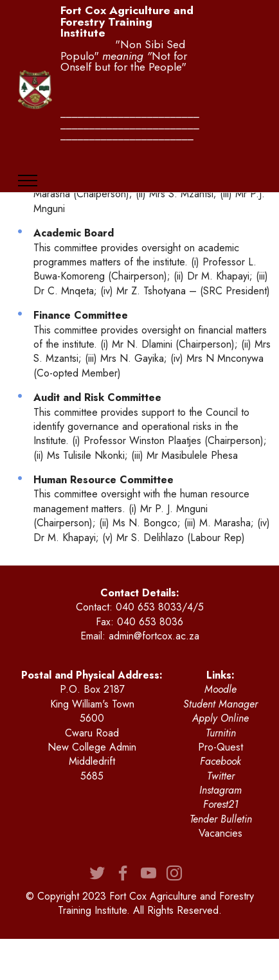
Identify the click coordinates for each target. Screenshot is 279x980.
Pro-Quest (221, 747)
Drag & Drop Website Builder (139, 959)
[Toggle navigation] (28, 181)
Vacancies (221, 833)
